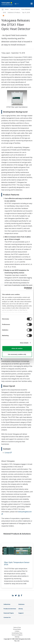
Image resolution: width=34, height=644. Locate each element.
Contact (8, 453)
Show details (24, 343)
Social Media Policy (17, 633)
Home (7, 9)
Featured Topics (9, 613)
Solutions (21, 604)
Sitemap (17, 637)
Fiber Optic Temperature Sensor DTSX (17, 563)
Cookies (17, 631)
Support (21, 613)
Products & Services (10, 609)
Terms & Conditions (17, 635)
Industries (7, 604)
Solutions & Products (14, 12)
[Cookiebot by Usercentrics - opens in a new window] (24, 288)
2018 (4, 12)
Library (21, 609)
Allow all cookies (17, 348)
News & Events (15, 9)
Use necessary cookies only (17, 354)
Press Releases (26, 9)
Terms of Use (17, 627)
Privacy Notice (17, 629)
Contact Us (7, 617)
